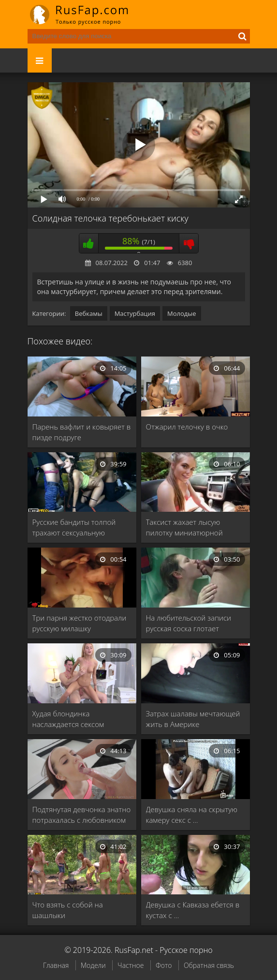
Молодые (182, 313)
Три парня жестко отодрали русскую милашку (80, 623)
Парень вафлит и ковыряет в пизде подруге (82, 432)
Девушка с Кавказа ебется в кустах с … (193, 910)
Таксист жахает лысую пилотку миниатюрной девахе (184, 527)
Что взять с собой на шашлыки (68, 910)
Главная (56, 965)
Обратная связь (209, 965)
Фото (164, 965)
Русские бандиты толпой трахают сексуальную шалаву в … (74, 527)
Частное (131, 965)
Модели (93, 965)
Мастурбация (135, 313)
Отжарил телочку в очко (187, 427)
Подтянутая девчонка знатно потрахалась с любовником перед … (82, 815)
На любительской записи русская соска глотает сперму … (189, 623)
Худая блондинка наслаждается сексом (68, 719)
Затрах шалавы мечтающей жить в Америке (193, 719)
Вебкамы (89, 313)
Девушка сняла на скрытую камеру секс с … (192, 815)
